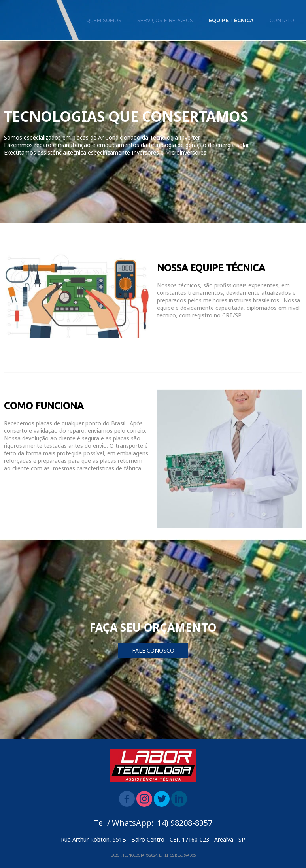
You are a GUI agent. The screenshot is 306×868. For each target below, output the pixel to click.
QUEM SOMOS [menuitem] (104, 20)
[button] (153, 650)
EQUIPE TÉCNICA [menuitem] (231, 20)
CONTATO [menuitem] (282, 20)
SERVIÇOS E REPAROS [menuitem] (165, 20)
